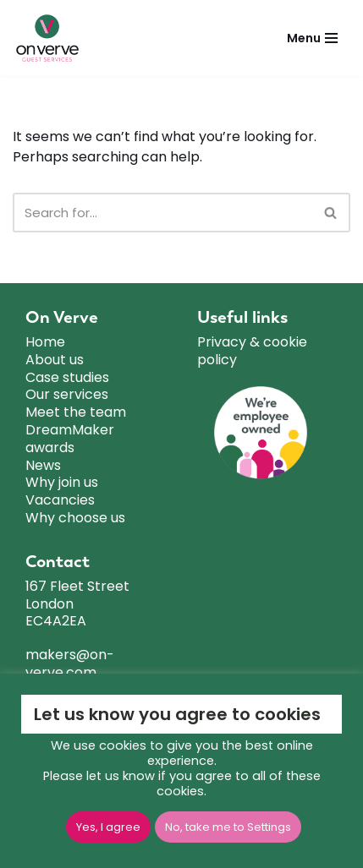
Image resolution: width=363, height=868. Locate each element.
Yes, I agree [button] (108, 827)
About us (55, 360)
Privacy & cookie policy (252, 352)
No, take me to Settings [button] (228, 827)
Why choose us (75, 519)
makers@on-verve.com (70, 664)
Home (45, 343)
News (43, 466)
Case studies (67, 378)
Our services (67, 395)
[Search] (162, 213)
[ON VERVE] (52, 38)
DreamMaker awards (70, 439)
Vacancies (60, 501)
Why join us (62, 483)
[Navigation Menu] (312, 38)
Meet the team (76, 413)
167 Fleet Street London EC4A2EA (77, 604)
